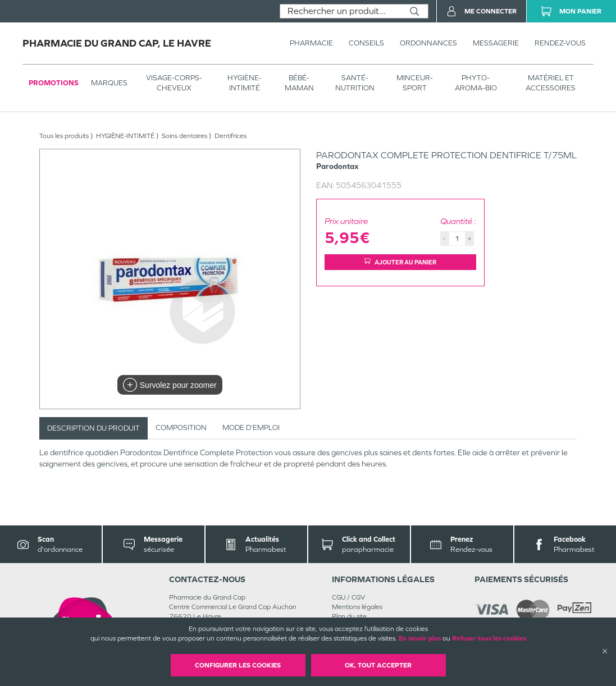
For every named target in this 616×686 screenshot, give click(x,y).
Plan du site (349, 616)
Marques (109, 83)
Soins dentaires (184, 136)
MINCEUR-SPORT (415, 83)
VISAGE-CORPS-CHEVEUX (174, 83)
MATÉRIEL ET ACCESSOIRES (551, 83)
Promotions (54, 83)
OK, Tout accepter (378, 665)
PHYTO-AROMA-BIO (476, 83)
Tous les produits (64, 136)
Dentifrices (231, 136)
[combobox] (341, 11)
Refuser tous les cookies (489, 638)
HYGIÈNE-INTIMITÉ (245, 83)
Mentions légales (357, 607)
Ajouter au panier (400, 262)
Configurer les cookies (238, 665)
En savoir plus (420, 638)
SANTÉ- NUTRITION (355, 83)
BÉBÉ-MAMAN (299, 83)
